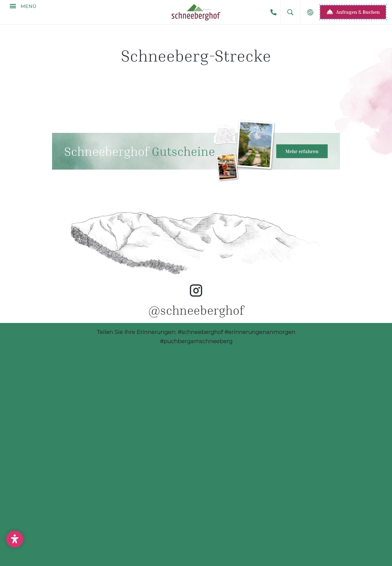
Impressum (248, 541)
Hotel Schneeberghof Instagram (196, 273)
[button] (290, 12)
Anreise (152, 541)
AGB (285, 541)
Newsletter (198, 541)
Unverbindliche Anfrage (85, 541)
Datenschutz (327, 541)
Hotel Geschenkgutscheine (196, 151)
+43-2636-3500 (273, 12)
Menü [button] (28, 12)
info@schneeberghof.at (269, 514)
